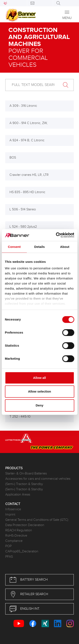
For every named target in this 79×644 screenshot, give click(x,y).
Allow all (39, 378)
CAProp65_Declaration (22, 551)
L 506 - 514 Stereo (23, 209)
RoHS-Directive (16, 536)
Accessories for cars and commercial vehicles (38, 479)
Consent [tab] (14, 247)
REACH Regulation (19, 530)
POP (8, 546)
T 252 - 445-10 (20, 417)
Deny (39, 405)
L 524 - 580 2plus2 (23, 227)
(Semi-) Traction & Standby (24, 484)
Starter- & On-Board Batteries (26, 474)
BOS (13, 158)
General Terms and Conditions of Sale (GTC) (37, 520)
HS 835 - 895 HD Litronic (27, 192)
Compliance (14, 541)
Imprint (10, 515)
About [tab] (65, 247)
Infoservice (13, 509)
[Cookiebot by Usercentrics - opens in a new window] (56, 235)
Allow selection (39, 391)
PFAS (9, 557)
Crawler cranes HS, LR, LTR (29, 175)
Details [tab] (40, 247)
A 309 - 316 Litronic (23, 106)
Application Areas (18, 495)
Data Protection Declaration (25, 525)
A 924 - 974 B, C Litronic (27, 140)
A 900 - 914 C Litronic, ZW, (29, 123)
